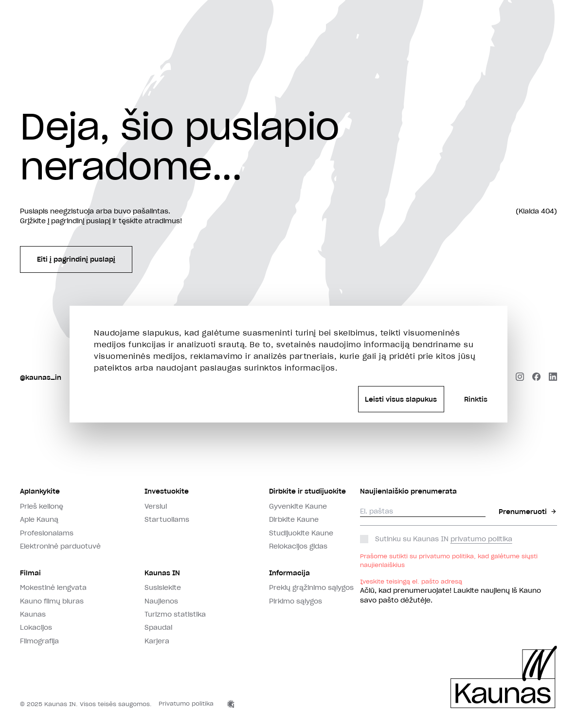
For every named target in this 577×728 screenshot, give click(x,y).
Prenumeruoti (528, 512)
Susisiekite (163, 587)
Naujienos (161, 601)
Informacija (289, 573)
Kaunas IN (162, 573)
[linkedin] (553, 378)
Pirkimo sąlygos (296, 601)
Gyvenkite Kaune (298, 506)
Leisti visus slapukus (401, 399)
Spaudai (158, 627)
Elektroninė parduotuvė (60, 546)
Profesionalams (47, 533)
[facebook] (536, 378)
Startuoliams (167, 519)
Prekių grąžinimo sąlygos (311, 587)
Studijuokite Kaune (301, 533)
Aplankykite (40, 491)
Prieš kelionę (42, 506)
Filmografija (39, 641)
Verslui (156, 506)
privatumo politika (481, 539)
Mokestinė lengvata (53, 587)
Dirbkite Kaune (294, 519)
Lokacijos (36, 627)
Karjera (157, 641)
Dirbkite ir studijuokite (307, 491)
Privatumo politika (186, 703)
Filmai (30, 573)
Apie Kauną (39, 519)
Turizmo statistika (175, 614)
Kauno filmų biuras (52, 601)
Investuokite (167, 491)
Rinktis (476, 399)
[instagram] (520, 378)
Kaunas (33, 614)
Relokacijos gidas (298, 546)
